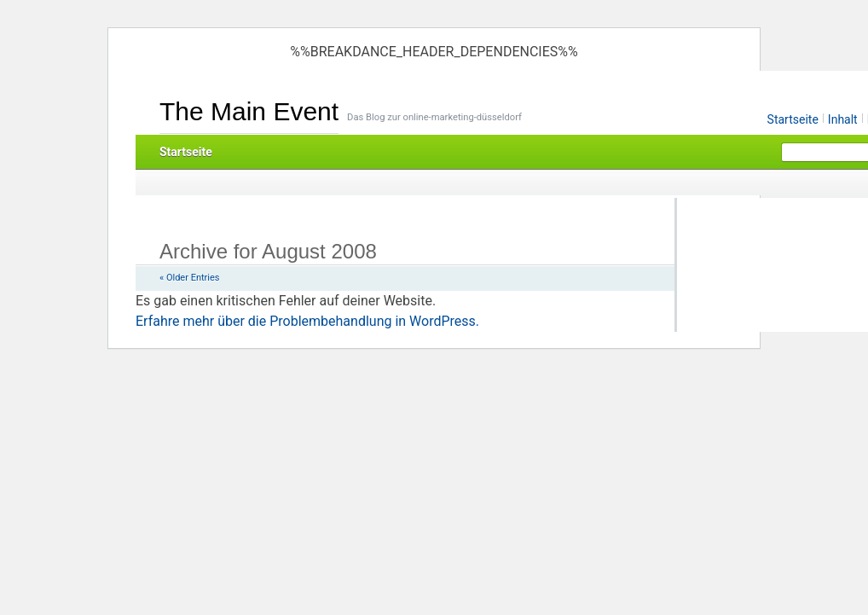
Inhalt (843, 119)
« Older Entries (189, 278)
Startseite (793, 119)
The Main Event (249, 111)
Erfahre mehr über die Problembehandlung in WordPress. (307, 321)
